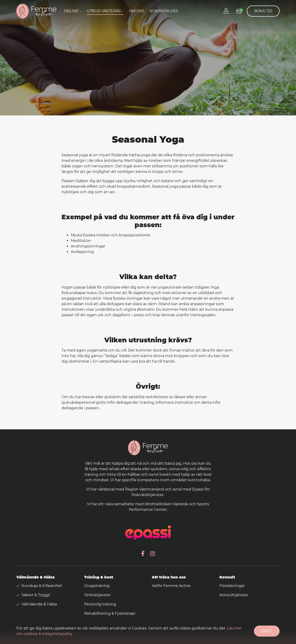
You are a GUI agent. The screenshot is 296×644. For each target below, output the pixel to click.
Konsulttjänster (234, 595)
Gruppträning (97, 586)
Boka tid (263, 11)
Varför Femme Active (171, 586)
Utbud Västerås (104, 11)
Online (71, 11)
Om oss (137, 11)
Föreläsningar (232, 586)
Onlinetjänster (97, 595)
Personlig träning (100, 604)
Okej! (267, 631)
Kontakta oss (164, 11)
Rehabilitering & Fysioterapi (110, 613)
